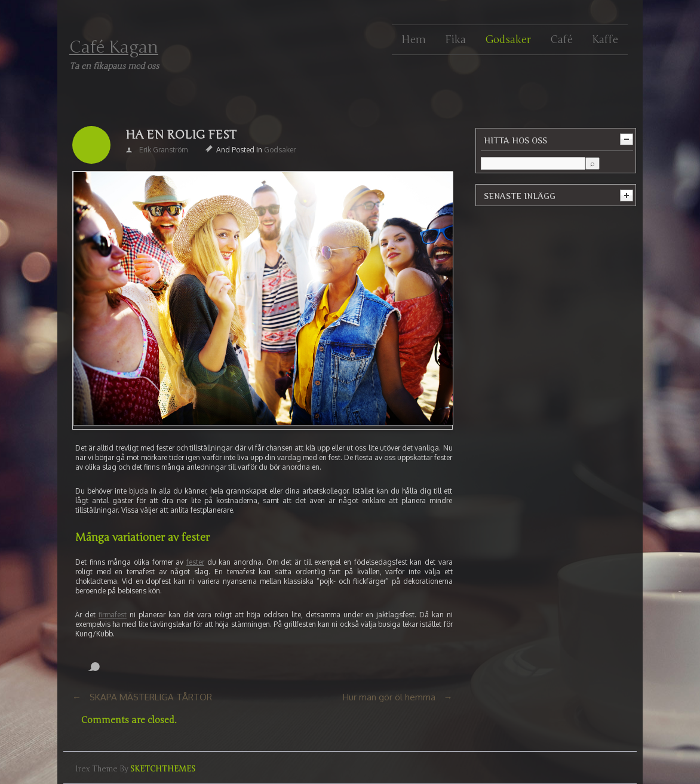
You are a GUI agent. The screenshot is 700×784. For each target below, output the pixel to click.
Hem (414, 39)
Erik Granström (163, 150)
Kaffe (605, 39)
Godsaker (508, 39)
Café (561, 39)
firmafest (113, 615)
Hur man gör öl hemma (389, 697)
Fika (455, 39)
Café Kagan (114, 47)
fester (195, 562)
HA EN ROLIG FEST (181, 135)
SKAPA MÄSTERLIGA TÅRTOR (151, 697)
